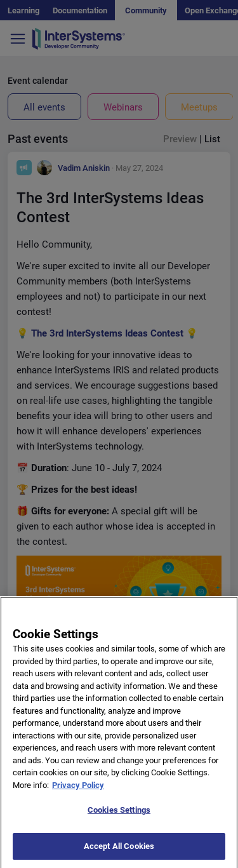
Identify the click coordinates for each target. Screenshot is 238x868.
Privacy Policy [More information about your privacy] (78, 796)
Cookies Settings (119, 821)
